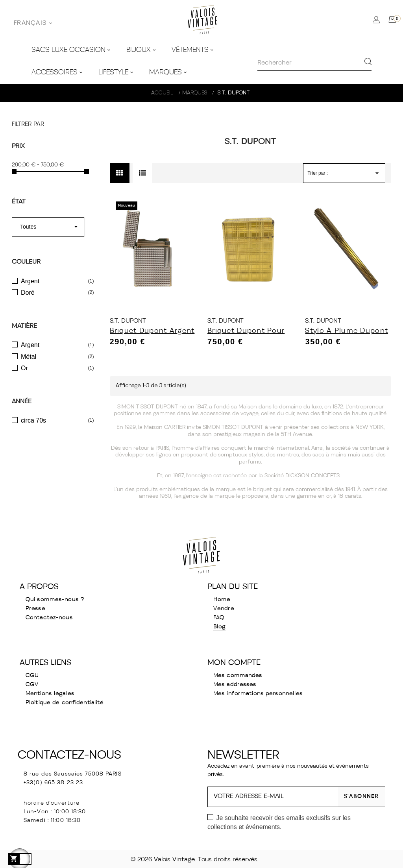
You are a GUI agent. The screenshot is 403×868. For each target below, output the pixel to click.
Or (24, 368)
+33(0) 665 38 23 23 (53, 783)
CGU (32, 676)
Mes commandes (238, 676)
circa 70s (33, 420)
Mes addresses (235, 685)
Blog (219, 627)
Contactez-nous (49, 618)
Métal (29, 357)
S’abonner (361, 797)
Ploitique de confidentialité (65, 703)
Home (222, 600)
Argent (30, 281)
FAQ (219, 618)
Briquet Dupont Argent (152, 331)
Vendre (224, 609)
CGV (32, 685)
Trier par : (318, 173)
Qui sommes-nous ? (55, 600)
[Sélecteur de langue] (33, 23)
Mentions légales (50, 694)
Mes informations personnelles (258, 694)
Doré (28, 293)
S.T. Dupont (128, 321)
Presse (35, 609)
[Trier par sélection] (344, 173)
